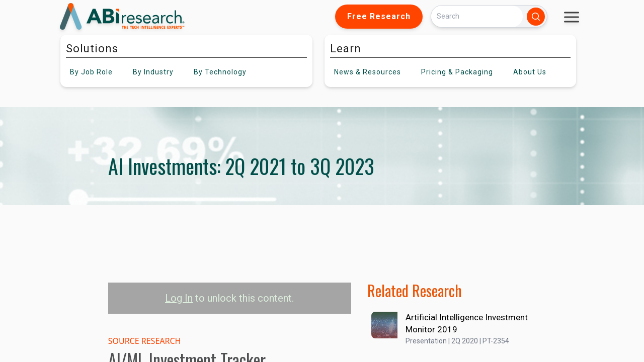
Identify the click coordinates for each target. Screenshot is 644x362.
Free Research (379, 16)
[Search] (477, 16)
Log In (179, 298)
